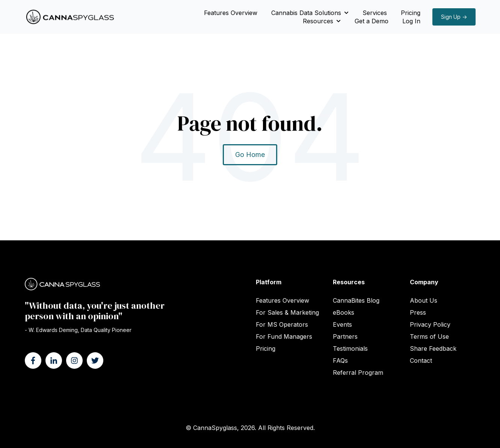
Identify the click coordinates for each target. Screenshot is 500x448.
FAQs (340, 361)
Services (375, 13)
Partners (345, 336)
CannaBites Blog (356, 300)
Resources (318, 21)
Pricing (411, 13)
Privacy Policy (430, 324)
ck (437, 348)
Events (342, 324)
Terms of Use (429, 336)
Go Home (250, 155)
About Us (424, 300)
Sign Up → (454, 17)
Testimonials (350, 348)
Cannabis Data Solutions (306, 13)
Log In (411, 21)
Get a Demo (372, 21)
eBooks (344, 312)
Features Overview (231, 13)
